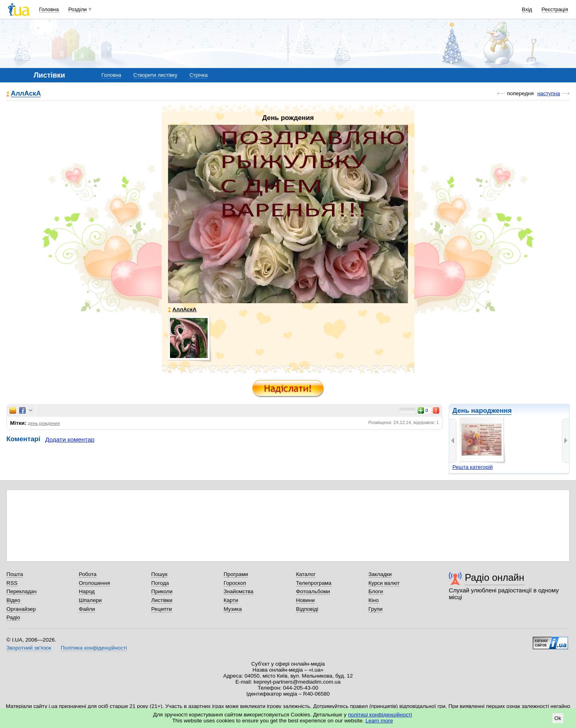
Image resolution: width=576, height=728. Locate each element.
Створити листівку (155, 75)
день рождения (44, 423)
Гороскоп (235, 583)
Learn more (379, 721)
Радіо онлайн (495, 577)
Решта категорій (473, 467)
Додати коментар (70, 439)
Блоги (376, 591)
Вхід (527, 9)
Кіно (374, 600)
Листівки (162, 600)
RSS (12, 583)
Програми (236, 574)
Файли (87, 609)
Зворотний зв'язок (29, 648)
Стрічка (199, 75)
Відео (13, 600)
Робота (88, 574)
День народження (482, 411)
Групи (375, 609)
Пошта (15, 574)
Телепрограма (314, 583)
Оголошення (94, 583)
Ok (558, 718)
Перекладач (21, 591)
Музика (233, 609)
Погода (160, 583)
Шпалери (90, 600)
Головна (49, 9)
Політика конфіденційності (94, 648)
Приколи (162, 591)
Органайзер (21, 609)
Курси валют (384, 583)
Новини (305, 600)
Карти (231, 600)
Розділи (78, 9)
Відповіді (307, 609)
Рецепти (162, 609)
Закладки (380, 574)
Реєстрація (555, 9)
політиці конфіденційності (380, 715)
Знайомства (239, 591)
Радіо (13, 617)
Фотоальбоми (313, 591)
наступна (549, 93)
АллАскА (26, 94)
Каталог (306, 574)
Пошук (159, 574)
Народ (87, 591)
